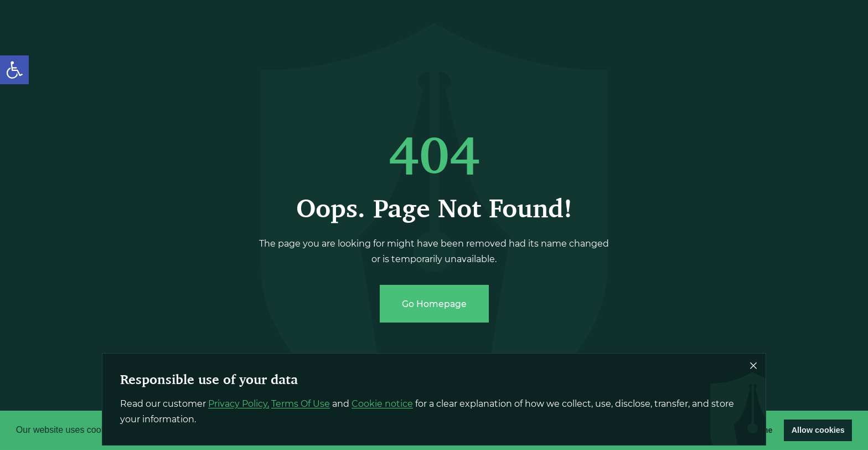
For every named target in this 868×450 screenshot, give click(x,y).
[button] (14, 70)
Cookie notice (382, 404)
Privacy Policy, (239, 404)
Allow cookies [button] (818, 430)
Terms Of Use (301, 404)
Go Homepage (434, 304)
